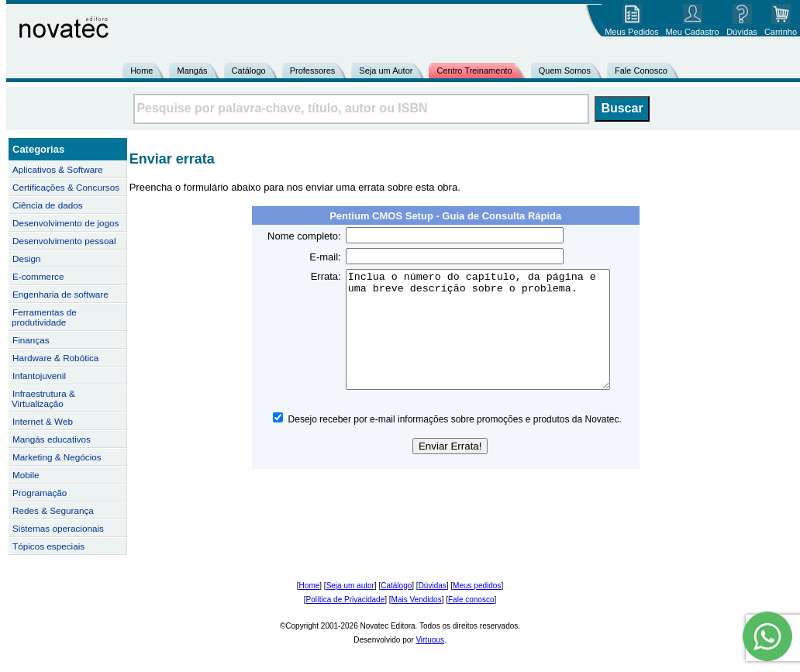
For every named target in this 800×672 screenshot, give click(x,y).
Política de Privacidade (346, 600)
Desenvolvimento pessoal (64, 241)
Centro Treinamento (474, 71)
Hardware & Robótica (55, 358)
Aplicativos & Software (58, 169)
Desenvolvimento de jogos (66, 223)
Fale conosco (471, 600)
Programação (40, 493)
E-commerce (38, 276)
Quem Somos (565, 71)
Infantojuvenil (39, 376)
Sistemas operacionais (58, 528)
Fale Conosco (641, 71)
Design (26, 258)
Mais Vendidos (417, 600)
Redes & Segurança (53, 510)
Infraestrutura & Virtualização (43, 398)
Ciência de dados (48, 205)
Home (141, 71)
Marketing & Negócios (57, 457)
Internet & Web (43, 421)
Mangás (192, 71)
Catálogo (249, 71)
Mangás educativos (52, 439)
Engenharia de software (60, 294)
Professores (313, 71)
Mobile (26, 475)
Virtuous (430, 640)
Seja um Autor (386, 71)
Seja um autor (350, 586)
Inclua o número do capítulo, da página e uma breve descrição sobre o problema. (490, 341)
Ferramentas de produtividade (44, 317)
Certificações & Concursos (66, 187)
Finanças (31, 340)
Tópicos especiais (48, 546)
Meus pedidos (477, 586)
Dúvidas (433, 586)
